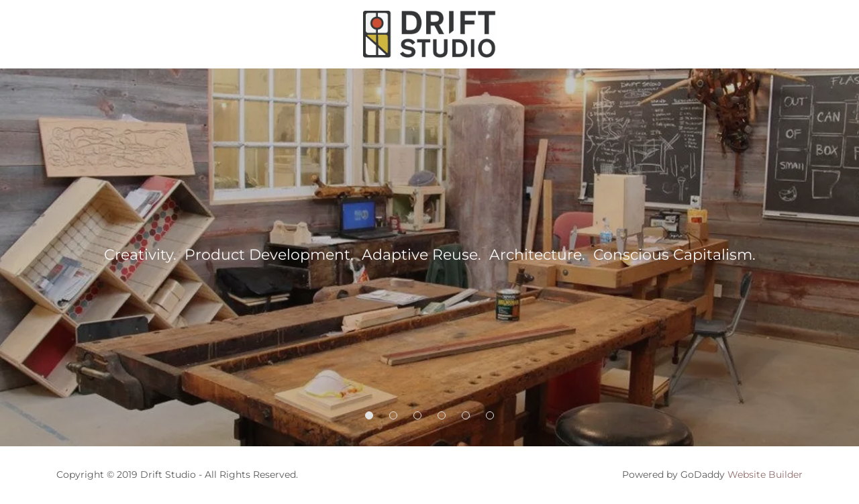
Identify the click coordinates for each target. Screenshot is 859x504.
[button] (369, 415)
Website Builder (765, 474)
